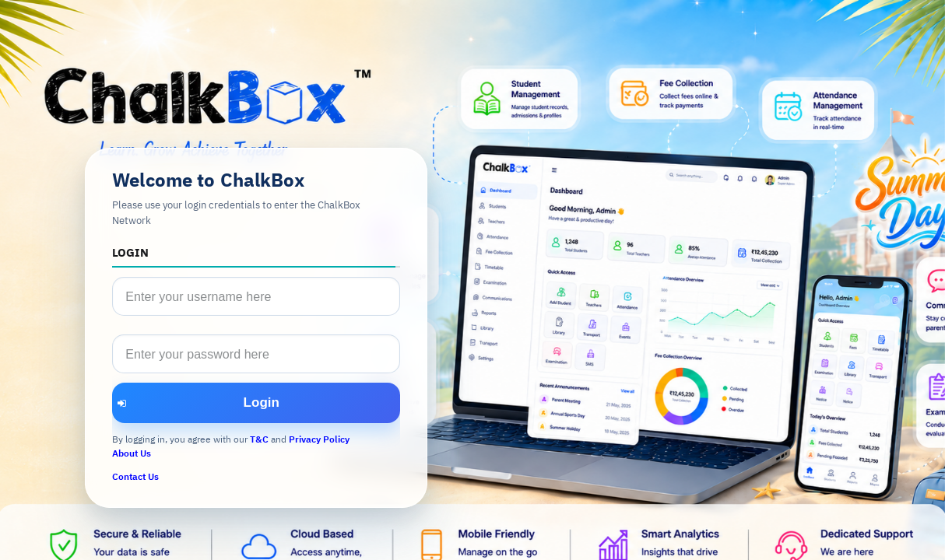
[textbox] (256, 296)
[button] (256, 403)
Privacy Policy (319, 439)
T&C (259, 439)
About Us (132, 453)
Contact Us (135, 476)
